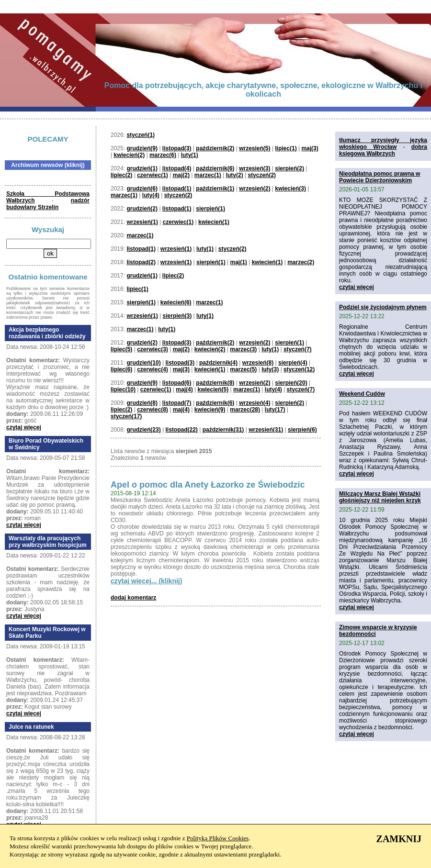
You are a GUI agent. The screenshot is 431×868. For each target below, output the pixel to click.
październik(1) (215, 189)
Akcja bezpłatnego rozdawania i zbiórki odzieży (47, 333)
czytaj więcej (24, 427)
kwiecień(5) (213, 389)
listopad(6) (177, 383)
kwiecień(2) (129, 155)
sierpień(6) (302, 430)
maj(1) (238, 262)
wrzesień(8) (258, 363)
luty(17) (275, 410)
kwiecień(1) (214, 222)
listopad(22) (182, 430)
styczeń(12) (299, 369)
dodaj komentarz (133, 598)
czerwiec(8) (153, 410)
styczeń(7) (298, 349)
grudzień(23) (143, 430)
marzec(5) (243, 369)
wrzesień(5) (255, 148)
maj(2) (181, 175)
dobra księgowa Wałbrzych (383, 150)
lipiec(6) (121, 369)
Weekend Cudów (362, 394)
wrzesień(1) (142, 222)
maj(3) (310, 148)
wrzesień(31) (266, 430)
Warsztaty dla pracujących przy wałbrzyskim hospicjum (48, 542)
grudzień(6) (142, 189)
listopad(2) (141, 262)
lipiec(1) (286, 148)
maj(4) (184, 389)
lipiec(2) (121, 175)
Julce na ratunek (31, 727)
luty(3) (270, 369)
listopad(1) (177, 189)
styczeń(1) (141, 135)
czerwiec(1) (153, 175)
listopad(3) (177, 148)
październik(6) (215, 168)
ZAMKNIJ (399, 839)
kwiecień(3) (290, 189)
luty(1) (190, 155)
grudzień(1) (142, 168)
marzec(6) (163, 155)
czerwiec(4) (153, 369)
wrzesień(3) (255, 168)
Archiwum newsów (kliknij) (48, 165)
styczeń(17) (126, 416)
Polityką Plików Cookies (218, 838)
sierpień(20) (291, 383)
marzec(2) (301, 262)
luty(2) (235, 175)
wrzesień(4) (255, 403)
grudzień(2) (142, 209)
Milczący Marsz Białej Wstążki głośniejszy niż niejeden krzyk (380, 497)
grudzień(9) (142, 148)
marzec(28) (245, 410)
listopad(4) (177, 168)
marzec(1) (208, 175)
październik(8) (215, 383)
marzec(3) (243, 349)
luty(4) (151, 195)
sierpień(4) (293, 363)
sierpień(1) (210, 209)
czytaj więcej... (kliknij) (146, 581)
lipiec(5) (121, 349)
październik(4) (218, 363)
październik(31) (223, 430)
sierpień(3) (177, 316)
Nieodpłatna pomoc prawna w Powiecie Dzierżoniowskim (380, 177)
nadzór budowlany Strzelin (48, 204)
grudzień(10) (143, 363)
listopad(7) (177, 403)
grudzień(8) (142, 403)
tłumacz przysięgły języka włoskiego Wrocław (383, 144)
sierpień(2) (289, 168)
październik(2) (215, 148)
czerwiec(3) (153, 349)
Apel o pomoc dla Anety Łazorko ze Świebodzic (208, 485)
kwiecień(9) (210, 410)
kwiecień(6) (176, 302)
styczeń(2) (262, 175)
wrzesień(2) (255, 189)
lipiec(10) (123, 389)
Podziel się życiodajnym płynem (383, 307)
